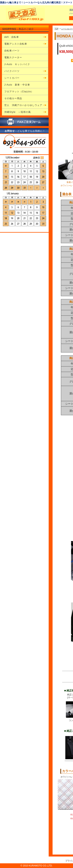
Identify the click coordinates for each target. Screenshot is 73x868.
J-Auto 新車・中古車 (17, 85)
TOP (56, 29)
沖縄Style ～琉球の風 (18, 112)
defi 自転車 (12, 37)
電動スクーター (13, 57)
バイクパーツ (12, 71)
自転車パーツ (12, 51)
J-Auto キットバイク (17, 64)
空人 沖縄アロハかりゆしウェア (23, 105)
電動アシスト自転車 (16, 44)
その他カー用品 (13, 98)
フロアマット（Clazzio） (19, 92)
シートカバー (67, 29)
